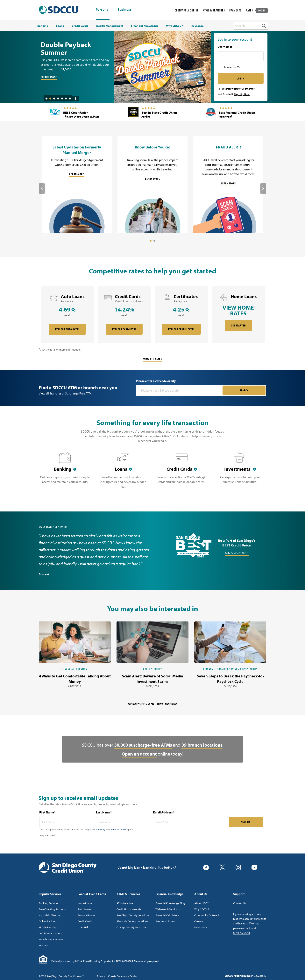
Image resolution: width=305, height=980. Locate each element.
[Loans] (123, 472)
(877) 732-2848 (241, 933)
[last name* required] (124, 822)
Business (124, 10)
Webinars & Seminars (168, 909)
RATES (249, 10)
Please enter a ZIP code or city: (156, 381)
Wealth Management (51, 939)
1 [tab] (46, 99)
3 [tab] (54, 99)
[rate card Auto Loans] (67, 314)
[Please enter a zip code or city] (180, 390)
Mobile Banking (48, 927)
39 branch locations (202, 745)
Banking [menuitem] (43, 26)
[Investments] (240, 472)
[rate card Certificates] (181, 314)
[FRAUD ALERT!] (228, 184)
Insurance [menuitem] (197, 26)
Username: (225, 47)
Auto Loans (84, 909)
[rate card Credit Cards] (124, 314)
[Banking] (65, 472)
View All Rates (153, 359)
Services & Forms (165, 921)
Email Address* (164, 812)
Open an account (139, 754)
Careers (199, 921)
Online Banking (48, 921)
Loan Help (83, 927)
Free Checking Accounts (53, 909)
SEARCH (244, 390)
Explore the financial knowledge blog (152, 704)
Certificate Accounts (50, 933)
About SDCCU (202, 903)
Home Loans (85, 903)
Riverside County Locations (132, 921)
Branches (55, 393)
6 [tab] (66, 99)
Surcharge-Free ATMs (79, 393)
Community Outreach (207, 915)
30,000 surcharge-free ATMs (143, 745)
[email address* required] (191, 822)
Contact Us (240, 903)
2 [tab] (50, 99)
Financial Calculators (167, 915)
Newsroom (201, 927)
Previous (42, 188)
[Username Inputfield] (241, 56)
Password (232, 89)
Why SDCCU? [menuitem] (174, 26)
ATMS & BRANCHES (214, 10)
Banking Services (48, 903)
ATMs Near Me (125, 903)
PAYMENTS (235, 10)
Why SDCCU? (202, 909)
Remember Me (232, 67)
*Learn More (49, 77)
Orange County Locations (131, 927)
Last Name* (104, 812)
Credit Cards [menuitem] (80, 26)
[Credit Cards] (182, 472)
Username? (248, 89)
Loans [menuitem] (60, 26)
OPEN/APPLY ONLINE (187, 10)
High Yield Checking (50, 915)
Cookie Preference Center (123, 976)
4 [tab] (58, 99)
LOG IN (262, 10)
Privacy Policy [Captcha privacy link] (99, 829)
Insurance (44, 945)
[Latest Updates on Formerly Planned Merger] (77, 184)
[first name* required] (67, 822)
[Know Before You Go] (152, 184)
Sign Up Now (242, 94)
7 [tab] (70, 99)
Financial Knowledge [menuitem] (145, 26)
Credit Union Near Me (129, 909)
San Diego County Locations (133, 915)
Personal (103, 9)
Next (263, 188)
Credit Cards (85, 921)
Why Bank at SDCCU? (237, 553)
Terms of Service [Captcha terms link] (118, 829)
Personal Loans (86, 915)
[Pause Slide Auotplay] (76, 97)
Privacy (101, 976)
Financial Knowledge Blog (170, 903)
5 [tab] (62, 99)
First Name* (47, 812)
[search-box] (251, 26)
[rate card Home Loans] (238, 314)
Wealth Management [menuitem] (110, 26)
